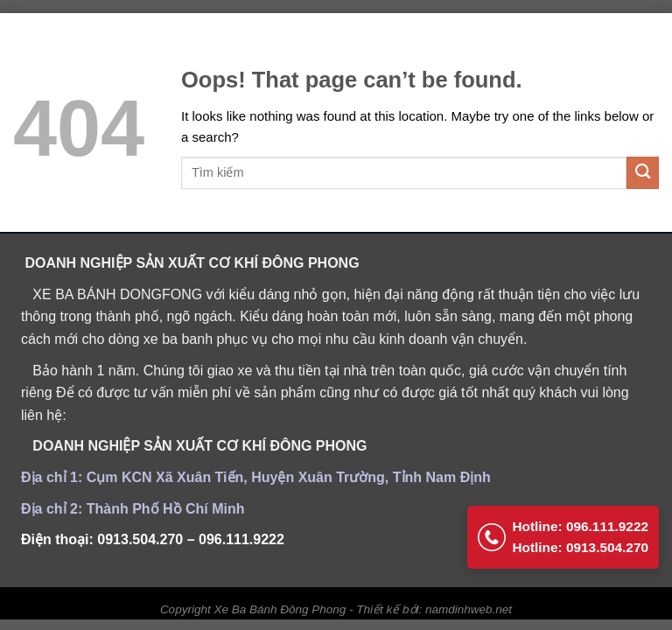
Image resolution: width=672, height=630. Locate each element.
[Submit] (643, 173)
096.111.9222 (241, 539)
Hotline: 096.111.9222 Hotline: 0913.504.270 (560, 528)
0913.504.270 (140, 539)
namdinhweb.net (469, 609)
